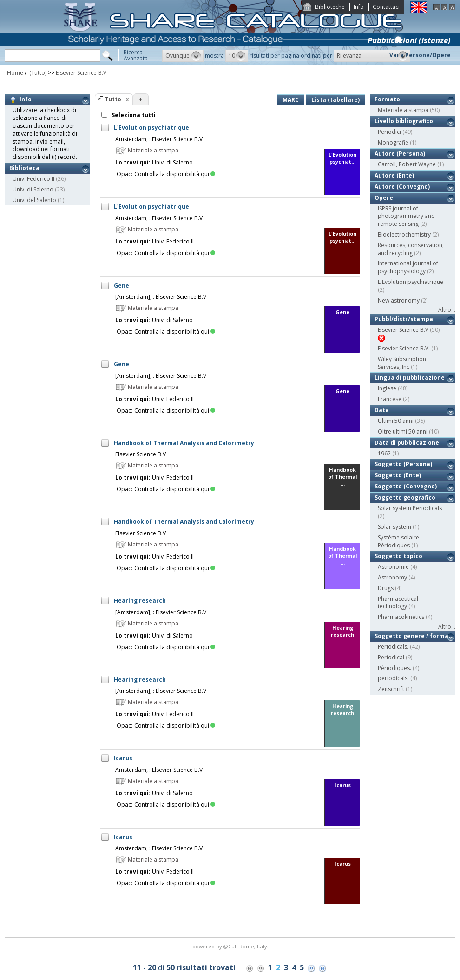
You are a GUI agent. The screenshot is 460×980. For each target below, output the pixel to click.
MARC (291, 100)
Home (15, 73)
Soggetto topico (398, 556)
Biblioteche (330, 7)
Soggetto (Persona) (403, 464)
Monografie (393, 142)
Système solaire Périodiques (398, 541)
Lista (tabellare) (335, 100)
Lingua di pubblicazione (410, 378)
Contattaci (386, 7)
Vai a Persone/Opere (420, 55)
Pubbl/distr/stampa (404, 319)
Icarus (123, 758)
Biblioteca (24, 168)
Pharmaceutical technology (398, 603)
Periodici (389, 132)
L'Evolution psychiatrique (151, 128)
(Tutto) (37, 73)
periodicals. (393, 678)
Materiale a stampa (403, 110)
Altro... (447, 310)
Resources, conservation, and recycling (411, 249)
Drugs (386, 588)
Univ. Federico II (33, 179)
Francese (390, 399)
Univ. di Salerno (33, 189)
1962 (384, 453)
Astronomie (393, 567)
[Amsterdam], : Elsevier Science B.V (161, 297)
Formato (387, 99)
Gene (122, 286)
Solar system (394, 527)
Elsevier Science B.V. (404, 348)
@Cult (231, 946)
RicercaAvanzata (136, 55)
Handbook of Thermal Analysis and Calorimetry (184, 443)
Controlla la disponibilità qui (175, 174)
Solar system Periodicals (410, 508)
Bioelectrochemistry (404, 234)
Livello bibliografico (404, 121)
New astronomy (399, 300)
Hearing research (140, 601)
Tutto (113, 99)
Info (359, 7)
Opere (384, 198)
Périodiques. (394, 668)
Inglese (387, 388)
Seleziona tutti (133, 115)
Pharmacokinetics (401, 617)
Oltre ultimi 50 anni (403, 431)
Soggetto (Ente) (398, 475)
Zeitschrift (391, 689)
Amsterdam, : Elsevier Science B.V (159, 139)
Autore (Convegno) (402, 187)
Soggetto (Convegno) (406, 486)
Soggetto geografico (405, 497)
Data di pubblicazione (407, 443)
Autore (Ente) (394, 175)
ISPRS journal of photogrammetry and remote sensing (406, 216)
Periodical (391, 657)
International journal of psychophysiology (408, 267)
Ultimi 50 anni (396, 421)
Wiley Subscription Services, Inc (402, 363)
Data (382, 410)
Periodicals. (393, 647)
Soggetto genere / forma (411, 636)
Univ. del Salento (34, 200)
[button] (183, 56)
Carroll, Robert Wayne (407, 164)
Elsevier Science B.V (81, 73)
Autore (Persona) (400, 154)
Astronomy (392, 577)
